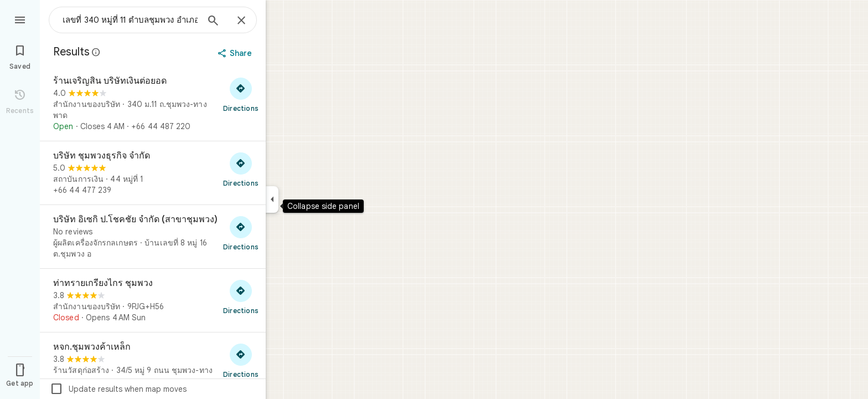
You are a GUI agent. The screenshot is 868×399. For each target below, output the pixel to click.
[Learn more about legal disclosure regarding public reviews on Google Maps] (96, 52)
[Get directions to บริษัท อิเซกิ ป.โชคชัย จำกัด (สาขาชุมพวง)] (241, 233)
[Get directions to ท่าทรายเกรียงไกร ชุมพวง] (241, 296)
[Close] (241, 21)
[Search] (213, 22)
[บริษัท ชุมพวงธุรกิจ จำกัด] (153, 173)
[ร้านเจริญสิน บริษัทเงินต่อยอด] (153, 104)
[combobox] (130, 20)
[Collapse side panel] (272, 199)
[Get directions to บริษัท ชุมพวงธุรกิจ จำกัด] (241, 169)
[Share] (236, 53)
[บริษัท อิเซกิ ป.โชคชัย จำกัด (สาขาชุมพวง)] (153, 237)
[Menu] (20, 19)
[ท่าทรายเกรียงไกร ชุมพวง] (153, 300)
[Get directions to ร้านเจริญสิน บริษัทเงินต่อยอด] (241, 94)
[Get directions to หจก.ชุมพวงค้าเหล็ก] (241, 360)
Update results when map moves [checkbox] (118, 389)
